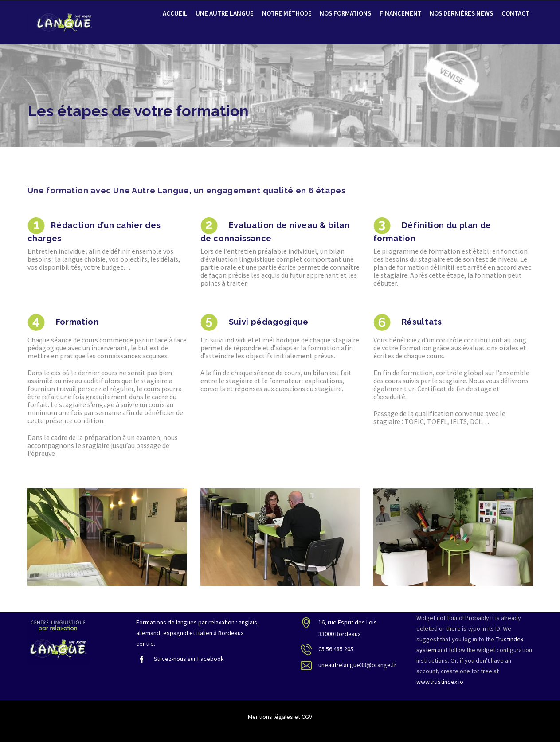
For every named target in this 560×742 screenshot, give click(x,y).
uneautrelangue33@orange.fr (357, 665)
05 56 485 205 (336, 649)
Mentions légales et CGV (280, 717)
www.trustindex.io (440, 682)
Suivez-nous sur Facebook (180, 659)
